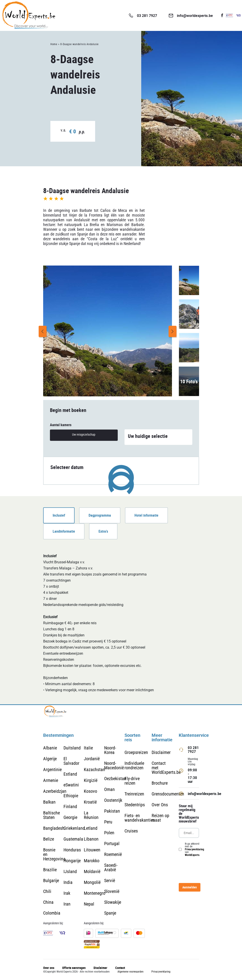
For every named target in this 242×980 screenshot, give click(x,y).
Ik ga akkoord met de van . (194, 849)
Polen (109, 833)
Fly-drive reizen (132, 781)
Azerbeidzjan (55, 791)
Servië (110, 881)
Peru (108, 822)
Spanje (110, 913)
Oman (109, 789)
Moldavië (92, 871)
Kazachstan (94, 770)
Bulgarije (51, 881)
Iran (67, 904)
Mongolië (92, 882)
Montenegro (95, 893)
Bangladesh (54, 828)
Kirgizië (91, 780)
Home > (55, 44)
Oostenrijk (113, 800)
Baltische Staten (52, 815)
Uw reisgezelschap (84, 435)
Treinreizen (134, 794)
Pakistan (112, 811)
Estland (70, 774)
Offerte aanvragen (74, 968)
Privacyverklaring (194, 849)
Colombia (52, 913)
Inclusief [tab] (59, 515)
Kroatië (90, 802)
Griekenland (74, 828)
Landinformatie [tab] (64, 531)
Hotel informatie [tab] (146, 515)
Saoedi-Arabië (111, 867)
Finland (70, 807)
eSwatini (71, 785)
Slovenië (112, 891)
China (48, 902)
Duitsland (72, 748)
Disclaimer (161, 752)
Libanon (91, 839)
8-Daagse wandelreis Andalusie (79, 44)
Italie (88, 748)
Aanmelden (190, 887)
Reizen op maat (160, 818)
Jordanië (92, 759)
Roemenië (113, 854)
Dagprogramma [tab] (100, 515)
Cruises (131, 831)
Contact (120, 968)
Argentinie (52, 770)
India (68, 882)
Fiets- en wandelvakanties (140, 818)
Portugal (112, 844)
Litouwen (92, 850)
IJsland (70, 871)
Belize (49, 839)
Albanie (50, 748)
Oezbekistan (115, 779)
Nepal (89, 904)
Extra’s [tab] (103, 531)
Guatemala (73, 839)
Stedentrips (135, 805)
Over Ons (160, 805)
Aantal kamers (61, 425)
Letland (91, 828)
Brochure (160, 783)
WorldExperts (192, 855)
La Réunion (91, 815)
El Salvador (71, 761)
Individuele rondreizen (134, 765)
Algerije (50, 759)
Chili (47, 891)
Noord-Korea (110, 750)
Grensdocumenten (168, 794)
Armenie (51, 780)
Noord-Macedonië (114, 765)
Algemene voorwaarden (130, 972)
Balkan (49, 802)
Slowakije (113, 902)
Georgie (70, 817)
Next (173, 331)
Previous (43, 331)
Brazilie (50, 870)
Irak (67, 893)
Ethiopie (71, 796)
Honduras (72, 850)
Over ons (49, 968)
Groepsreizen (136, 752)
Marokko (92, 861)
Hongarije (72, 861)
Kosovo (90, 791)
